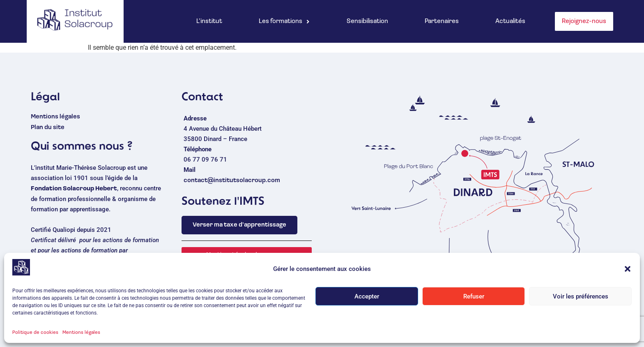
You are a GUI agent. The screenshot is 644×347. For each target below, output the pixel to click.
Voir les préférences (581, 301)
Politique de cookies (35, 337)
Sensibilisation (367, 21)
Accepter (367, 301)
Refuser (474, 301)
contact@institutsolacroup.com (232, 181)
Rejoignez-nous (584, 21)
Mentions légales (81, 337)
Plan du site (48, 128)
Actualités (510, 21)
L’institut (209, 21)
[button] (628, 273)
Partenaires (442, 21)
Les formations (284, 21)
